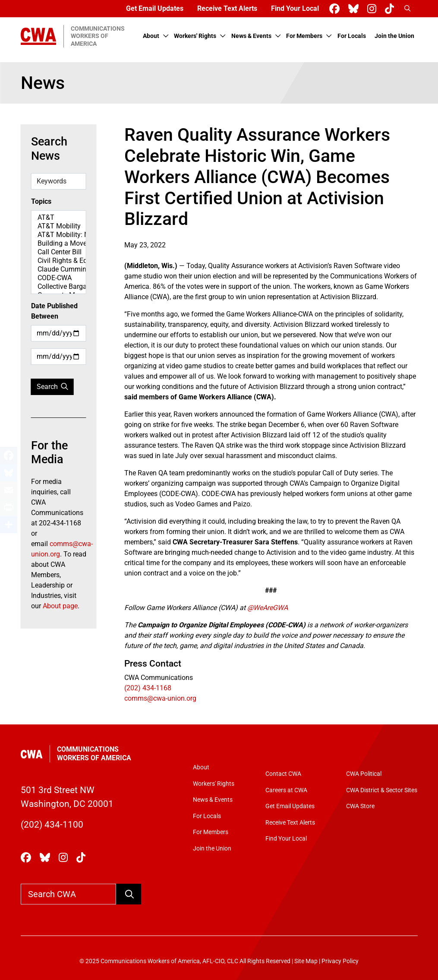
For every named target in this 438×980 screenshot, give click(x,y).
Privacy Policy (340, 961)
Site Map (306, 961)
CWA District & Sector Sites (382, 790)
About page (60, 606)
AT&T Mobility (59, 226)
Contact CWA (283, 774)
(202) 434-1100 (52, 824)
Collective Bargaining (59, 287)
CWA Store (360, 806)
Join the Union (394, 36)
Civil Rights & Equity (59, 261)
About (151, 36)
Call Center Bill (59, 252)
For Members (304, 36)
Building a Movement (59, 243)
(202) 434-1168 (148, 688)
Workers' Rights (195, 36)
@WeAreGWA (268, 608)
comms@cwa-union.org (160, 698)
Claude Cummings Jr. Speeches (59, 269)
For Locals (352, 36)
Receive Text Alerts (227, 8)
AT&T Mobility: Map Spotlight (59, 235)
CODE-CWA (59, 278)
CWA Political (364, 774)
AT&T (59, 218)
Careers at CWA (286, 790)
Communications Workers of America (94, 754)
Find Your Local (295, 8)
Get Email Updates (155, 8)
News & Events (251, 36)
